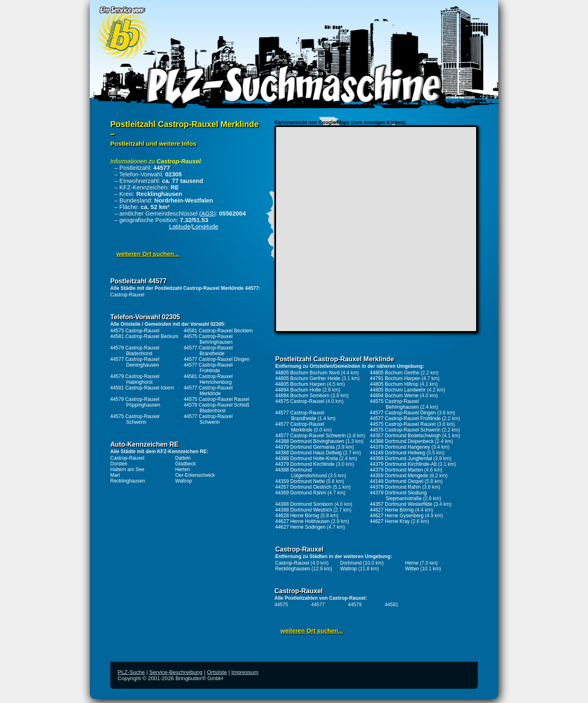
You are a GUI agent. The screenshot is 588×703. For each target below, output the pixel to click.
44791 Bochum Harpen (395, 378)
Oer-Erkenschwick (195, 475)
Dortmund (351, 563)
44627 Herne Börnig (392, 510)
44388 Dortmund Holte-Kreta (306, 458)
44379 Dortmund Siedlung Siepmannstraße (398, 496)
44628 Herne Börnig (297, 516)
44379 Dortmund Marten (396, 470)
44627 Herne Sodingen (300, 527)
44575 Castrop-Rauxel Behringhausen (208, 339)
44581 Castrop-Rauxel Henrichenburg (208, 379)
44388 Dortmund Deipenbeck (402, 441)
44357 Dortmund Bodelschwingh (405, 436)
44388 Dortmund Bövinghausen (310, 441)
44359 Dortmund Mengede (399, 476)
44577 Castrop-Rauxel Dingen (217, 359)
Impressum (245, 672)
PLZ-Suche (131, 672)
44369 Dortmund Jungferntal (401, 458)
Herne (412, 563)
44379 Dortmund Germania (305, 447)
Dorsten (119, 464)
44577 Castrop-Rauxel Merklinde (208, 391)
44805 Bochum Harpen (300, 384)
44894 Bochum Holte (298, 390)
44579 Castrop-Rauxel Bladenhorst (135, 351)
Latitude (180, 227)
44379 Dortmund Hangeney (400, 447)
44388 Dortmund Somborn (304, 504)
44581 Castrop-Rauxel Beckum (144, 336)
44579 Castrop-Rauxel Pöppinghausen (135, 402)
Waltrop (184, 481)
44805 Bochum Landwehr (398, 390)
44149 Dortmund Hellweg (398, 453)
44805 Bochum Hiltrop (394, 384)
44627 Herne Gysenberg (397, 516)
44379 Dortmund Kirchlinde (305, 464)
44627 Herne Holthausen (302, 521)
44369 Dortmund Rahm (301, 493)
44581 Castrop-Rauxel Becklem (218, 331)
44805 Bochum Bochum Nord (307, 373)
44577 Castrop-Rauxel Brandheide (208, 351)
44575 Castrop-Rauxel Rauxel (217, 399)
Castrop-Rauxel (127, 295)
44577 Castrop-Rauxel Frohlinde (208, 368)
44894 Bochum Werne (394, 396)
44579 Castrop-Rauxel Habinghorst (135, 379)
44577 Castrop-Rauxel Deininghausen (135, 362)
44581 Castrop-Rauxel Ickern (142, 388)
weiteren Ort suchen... (148, 254)
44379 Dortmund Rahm (395, 487)
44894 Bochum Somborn (302, 396)
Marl (115, 475)
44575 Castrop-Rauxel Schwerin (135, 419)
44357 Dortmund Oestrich (303, 487)
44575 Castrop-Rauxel (135, 331)
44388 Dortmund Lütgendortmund (301, 473)
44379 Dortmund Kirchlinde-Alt (403, 464)
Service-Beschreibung (176, 672)
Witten (412, 569)
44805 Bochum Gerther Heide (308, 378)
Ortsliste (217, 672)
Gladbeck (186, 464)
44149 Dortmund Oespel (397, 481)
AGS (208, 214)
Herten (183, 469)
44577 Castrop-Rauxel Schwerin (208, 419)
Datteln (183, 458)
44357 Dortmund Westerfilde (401, 504)
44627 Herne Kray (390, 521)
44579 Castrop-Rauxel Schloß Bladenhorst (217, 408)
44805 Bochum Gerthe (395, 373)
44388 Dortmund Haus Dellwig (308, 453)
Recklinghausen (128, 481)
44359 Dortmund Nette (300, 481)
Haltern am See (127, 469)
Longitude (205, 227)
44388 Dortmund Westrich (304, 510)
